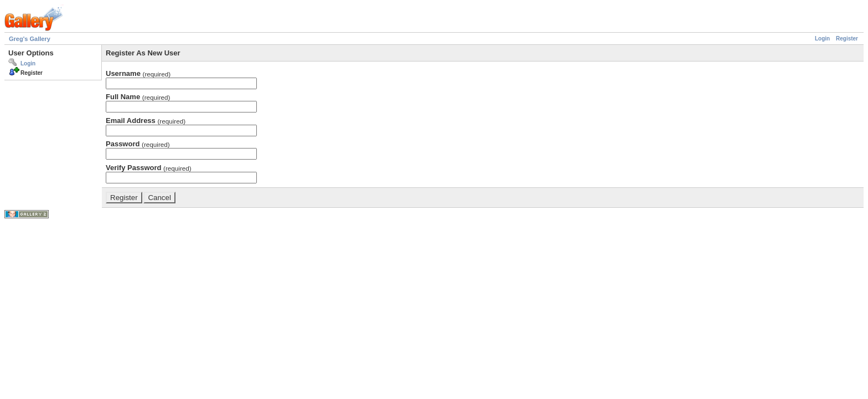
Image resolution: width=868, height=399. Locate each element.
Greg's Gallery (30, 39)
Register (847, 39)
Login (822, 39)
